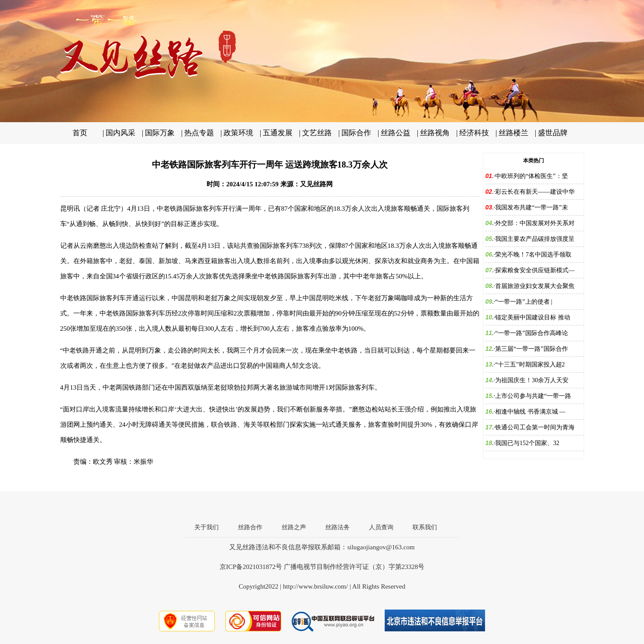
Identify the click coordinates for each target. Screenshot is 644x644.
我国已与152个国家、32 (527, 443)
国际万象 (160, 133)
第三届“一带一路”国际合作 (531, 349)
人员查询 (381, 527)
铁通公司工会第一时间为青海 (535, 427)
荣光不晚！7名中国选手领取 (533, 255)
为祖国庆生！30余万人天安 (532, 380)
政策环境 (238, 133)
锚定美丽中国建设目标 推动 (533, 317)
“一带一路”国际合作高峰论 (531, 333)
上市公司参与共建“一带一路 (533, 396)
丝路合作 (250, 527)
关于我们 (207, 527)
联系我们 (425, 527)
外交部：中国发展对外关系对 (535, 223)
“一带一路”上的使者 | (524, 302)
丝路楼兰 (513, 133)
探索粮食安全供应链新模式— (535, 270)
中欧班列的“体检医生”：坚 (531, 176)
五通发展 (278, 133)
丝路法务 (337, 527)
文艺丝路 (317, 133)
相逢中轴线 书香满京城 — (530, 412)
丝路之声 (294, 527)
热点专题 (199, 133)
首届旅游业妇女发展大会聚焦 (535, 286)
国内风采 (121, 133)
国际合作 (356, 133)
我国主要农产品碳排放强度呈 (535, 239)
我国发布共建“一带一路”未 (531, 207)
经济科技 (474, 133)
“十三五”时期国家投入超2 (530, 365)
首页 (80, 133)
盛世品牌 (553, 133)
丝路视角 (435, 133)
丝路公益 (396, 133)
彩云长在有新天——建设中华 (535, 192)
